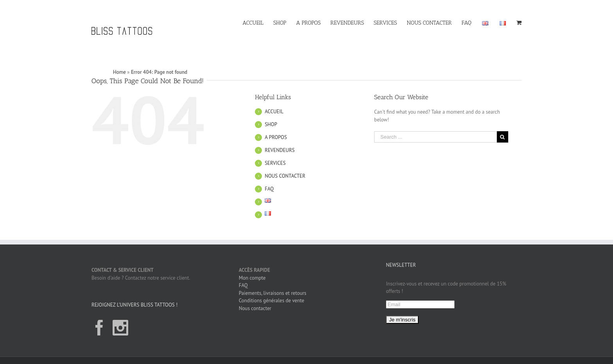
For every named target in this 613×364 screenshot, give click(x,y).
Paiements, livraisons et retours (273, 293)
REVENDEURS (280, 150)
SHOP (271, 124)
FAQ (269, 189)
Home (119, 72)
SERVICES (275, 163)
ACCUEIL (274, 112)
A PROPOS (276, 137)
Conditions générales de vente (272, 301)
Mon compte (252, 278)
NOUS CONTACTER (285, 176)
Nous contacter (255, 308)
